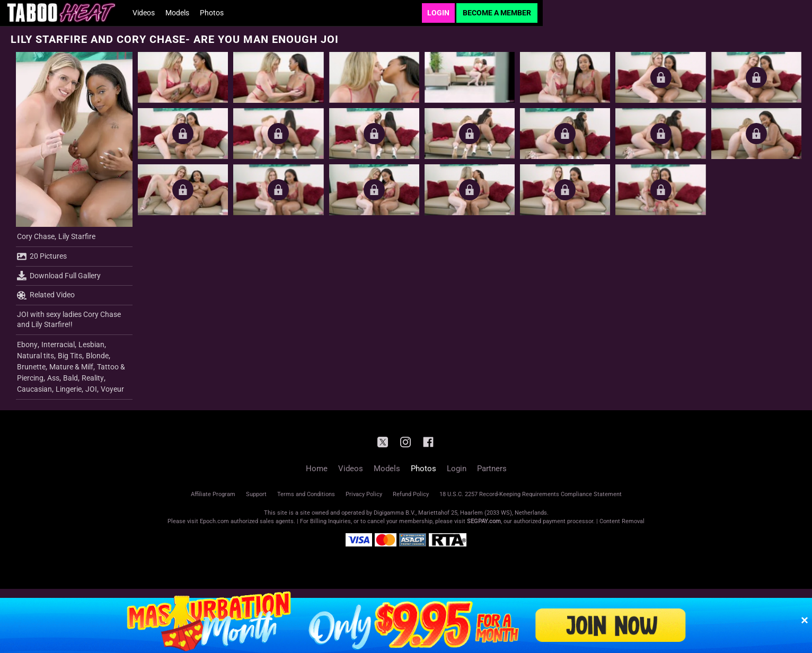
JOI (91, 389)
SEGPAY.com (484, 521)
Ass (53, 378)
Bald (70, 378)
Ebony (27, 345)
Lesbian (91, 345)
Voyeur (112, 389)
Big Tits (70, 356)
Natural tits (36, 356)
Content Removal (622, 521)
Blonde (97, 356)
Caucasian (34, 389)
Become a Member (497, 13)
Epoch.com (214, 521)
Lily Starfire (77, 236)
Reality (93, 378)
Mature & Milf (71, 367)
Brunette (31, 367)
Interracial (58, 345)
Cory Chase (36, 236)
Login (438, 13)
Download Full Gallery (59, 276)
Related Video (46, 295)
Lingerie (69, 389)
